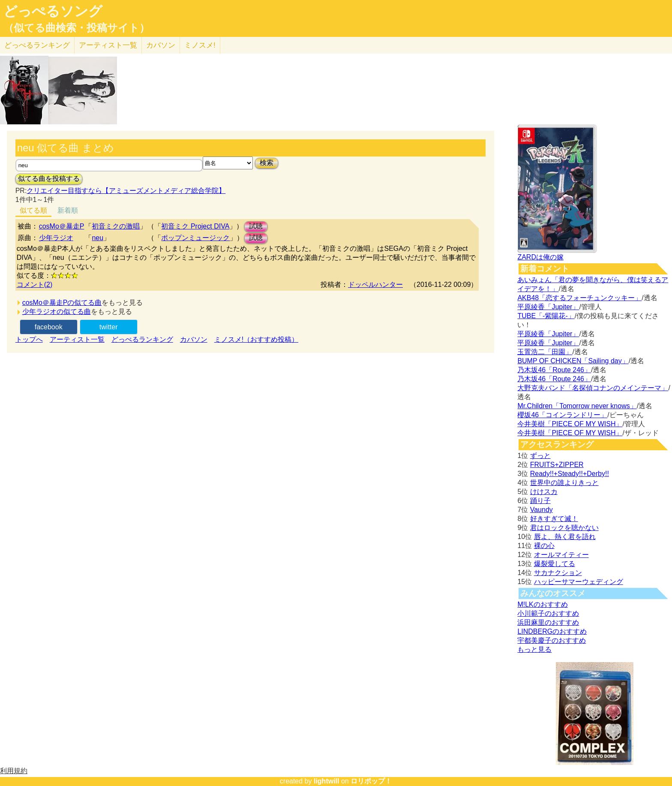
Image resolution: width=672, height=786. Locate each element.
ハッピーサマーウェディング (579, 582)
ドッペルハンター (375, 285)
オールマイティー (561, 555)
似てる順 (33, 210)
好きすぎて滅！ (554, 519)
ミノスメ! (200, 45)
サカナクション (558, 573)
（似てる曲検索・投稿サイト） (76, 28)
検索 (267, 163)
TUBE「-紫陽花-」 (546, 316)
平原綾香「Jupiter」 (548, 307)
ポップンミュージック (195, 238)
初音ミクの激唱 (116, 226)
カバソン (161, 45)
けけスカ (544, 492)
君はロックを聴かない (564, 528)
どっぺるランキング (142, 339)
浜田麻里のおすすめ (548, 622)
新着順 (68, 210)
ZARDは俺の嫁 (540, 257)
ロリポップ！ (371, 781)
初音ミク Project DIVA (195, 226)
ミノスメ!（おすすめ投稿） (256, 339)
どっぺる (37, 45)
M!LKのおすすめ (542, 604)
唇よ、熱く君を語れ (565, 537)
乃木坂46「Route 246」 (554, 370)
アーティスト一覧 (77, 339)
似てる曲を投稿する (49, 179)
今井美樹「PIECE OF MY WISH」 (570, 424)
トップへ (29, 339)
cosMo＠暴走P (62, 226)
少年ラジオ (56, 238)
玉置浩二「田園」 (545, 352)
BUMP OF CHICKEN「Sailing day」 (573, 361)
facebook (49, 327)
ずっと (540, 456)
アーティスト (108, 45)
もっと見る (534, 649)
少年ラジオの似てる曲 (57, 312)
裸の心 (544, 546)
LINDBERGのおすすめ (552, 631)
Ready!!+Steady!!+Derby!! (570, 474)
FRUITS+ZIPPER (557, 465)
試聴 (256, 226)
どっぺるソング (53, 11)
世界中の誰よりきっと (564, 483)
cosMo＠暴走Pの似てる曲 (62, 303)
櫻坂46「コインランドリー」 (562, 415)
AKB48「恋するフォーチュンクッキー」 (579, 298)
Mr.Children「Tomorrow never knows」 (577, 406)
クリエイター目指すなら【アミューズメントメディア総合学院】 (126, 191)
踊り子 (540, 501)
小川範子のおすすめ (548, 613)
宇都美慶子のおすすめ (552, 640)
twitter (109, 327)
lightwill (327, 781)
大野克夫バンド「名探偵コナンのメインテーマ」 (593, 388)
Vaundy (541, 510)
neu (97, 238)
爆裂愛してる (555, 564)
